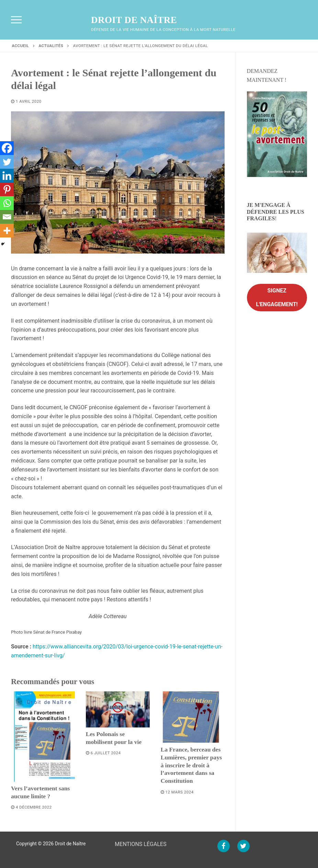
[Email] (7, 217)
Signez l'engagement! (277, 297)
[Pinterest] (7, 189)
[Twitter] (7, 162)
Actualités (51, 46)
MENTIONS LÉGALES (140, 844)
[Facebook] (7, 148)
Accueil (21, 46)
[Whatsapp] (7, 203)
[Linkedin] (7, 176)
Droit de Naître (134, 20)
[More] (7, 231)
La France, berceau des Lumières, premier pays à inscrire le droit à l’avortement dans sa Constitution (191, 765)
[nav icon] (16, 20)
